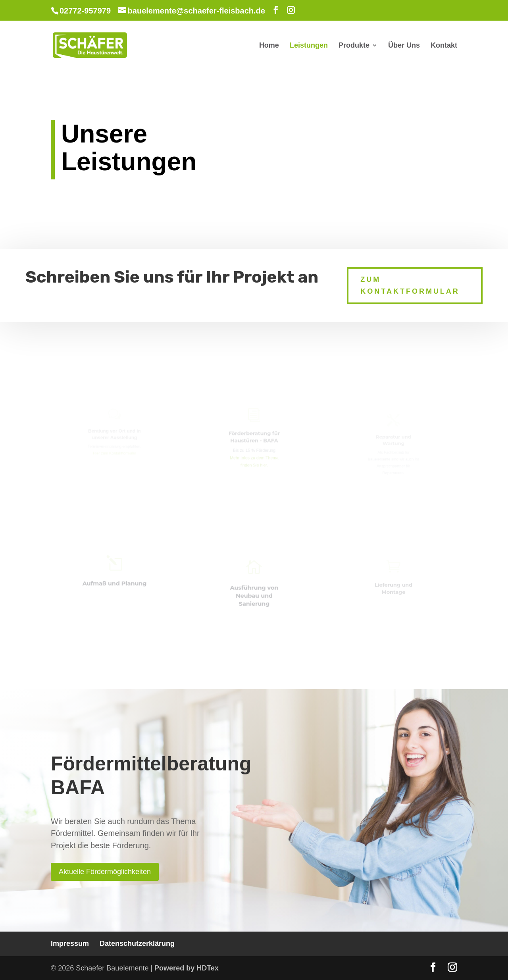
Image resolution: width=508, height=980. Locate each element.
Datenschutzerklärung (137, 943)
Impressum (70, 943)
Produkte (354, 46)
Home (269, 46)
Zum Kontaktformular (410, 282)
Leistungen (309, 46)
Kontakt (444, 46)
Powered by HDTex (187, 968)
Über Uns (404, 46)
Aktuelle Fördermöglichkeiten (105, 872)
